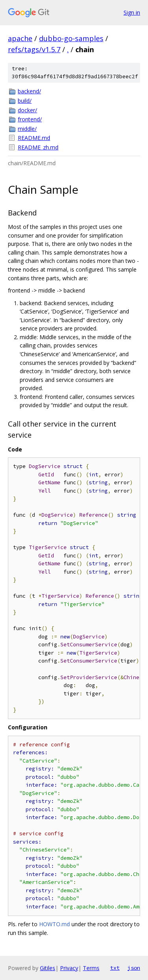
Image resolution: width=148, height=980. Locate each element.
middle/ (27, 129)
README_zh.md (38, 147)
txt (115, 968)
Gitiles (48, 968)
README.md (34, 138)
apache (20, 38)
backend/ (29, 91)
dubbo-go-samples (71, 38)
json (134, 968)
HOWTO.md (54, 924)
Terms (91, 968)
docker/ (27, 110)
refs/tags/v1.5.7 (34, 49)
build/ (25, 101)
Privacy (69, 968)
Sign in (132, 12)
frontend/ (30, 119)
